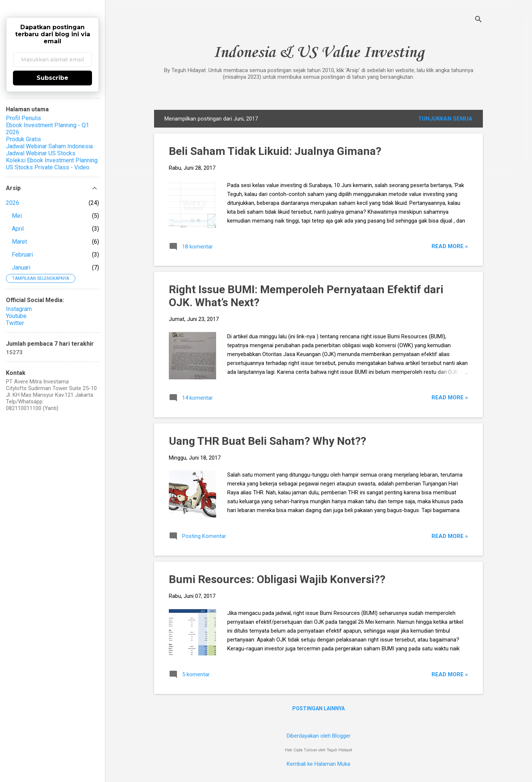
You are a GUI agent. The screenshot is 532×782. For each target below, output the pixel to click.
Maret (19, 242)
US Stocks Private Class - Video (48, 167)
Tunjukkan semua (445, 119)
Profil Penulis (23, 118)
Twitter (15, 323)
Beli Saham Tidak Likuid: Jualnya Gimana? (275, 151)
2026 (13, 203)
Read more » (450, 246)
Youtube (16, 316)
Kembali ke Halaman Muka (318, 764)
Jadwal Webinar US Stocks (41, 153)
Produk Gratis (23, 139)
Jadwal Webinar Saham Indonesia (49, 146)
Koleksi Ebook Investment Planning (52, 160)
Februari (22, 255)
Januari (21, 268)
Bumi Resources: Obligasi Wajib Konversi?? (277, 579)
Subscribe (52, 78)
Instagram (19, 309)
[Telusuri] (478, 20)
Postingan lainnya (318, 708)
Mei (17, 216)
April (18, 229)
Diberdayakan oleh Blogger (319, 736)
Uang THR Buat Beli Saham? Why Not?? (267, 441)
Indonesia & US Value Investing (319, 53)
